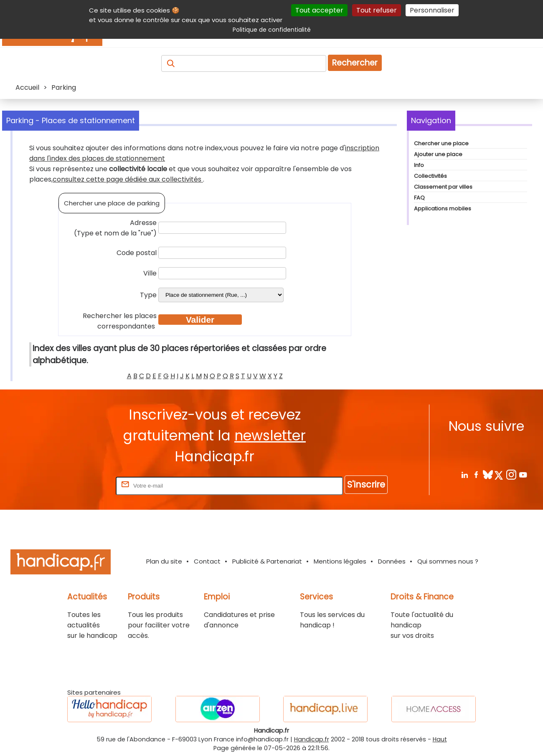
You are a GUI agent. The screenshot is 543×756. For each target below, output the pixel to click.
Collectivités (430, 176)
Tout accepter (319, 10)
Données (392, 561)
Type (148, 295)
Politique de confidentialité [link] (272, 30)
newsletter (270, 436)
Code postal (137, 253)
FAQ (419, 198)
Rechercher (355, 63)
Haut (440, 739)
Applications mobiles (443, 209)
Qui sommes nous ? (448, 561)
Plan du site (164, 561)
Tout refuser (377, 10)
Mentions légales (340, 561)
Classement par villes (443, 187)
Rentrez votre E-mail (81, 485)
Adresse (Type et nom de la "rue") (115, 228)
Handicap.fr (312, 739)
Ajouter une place (438, 154)
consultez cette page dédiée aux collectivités (128, 179)
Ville (150, 273)
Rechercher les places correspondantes (120, 321)
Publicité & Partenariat (267, 561)
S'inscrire (366, 484)
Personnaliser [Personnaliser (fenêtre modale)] (432, 10)
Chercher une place (441, 143)
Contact (207, 561)
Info (419, 165)
